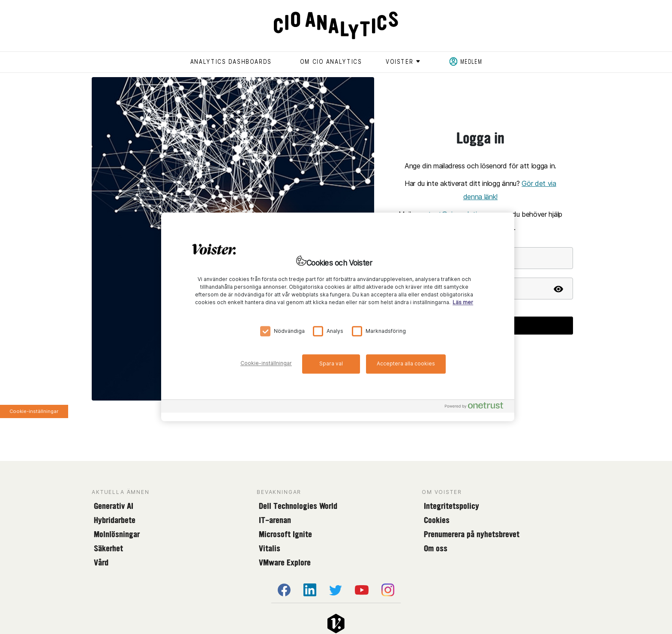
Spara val (331, 363)
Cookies (437, 520)
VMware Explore (285, 562)
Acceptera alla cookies (406, 363)
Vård (101, 562)
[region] (338, 317)
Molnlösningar (117, 534)
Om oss (436, 548)
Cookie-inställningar (34, 411)
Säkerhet (108, 548)
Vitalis (270, 548)
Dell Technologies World (298, 506)
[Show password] (558, 288)
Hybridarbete (115, 520)
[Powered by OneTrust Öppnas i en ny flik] (477, 408)
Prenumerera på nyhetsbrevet (472, 534)
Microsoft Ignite (285, 534)
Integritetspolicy (451, 506)
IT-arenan (275, 520)
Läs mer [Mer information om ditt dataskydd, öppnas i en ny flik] (463, 303)
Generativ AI (114, 506)
